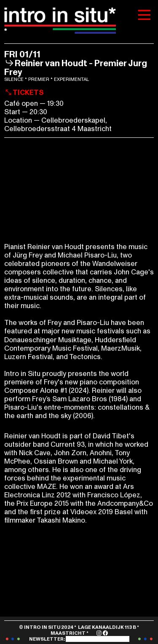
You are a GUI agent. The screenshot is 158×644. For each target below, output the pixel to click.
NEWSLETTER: (79, 639)
